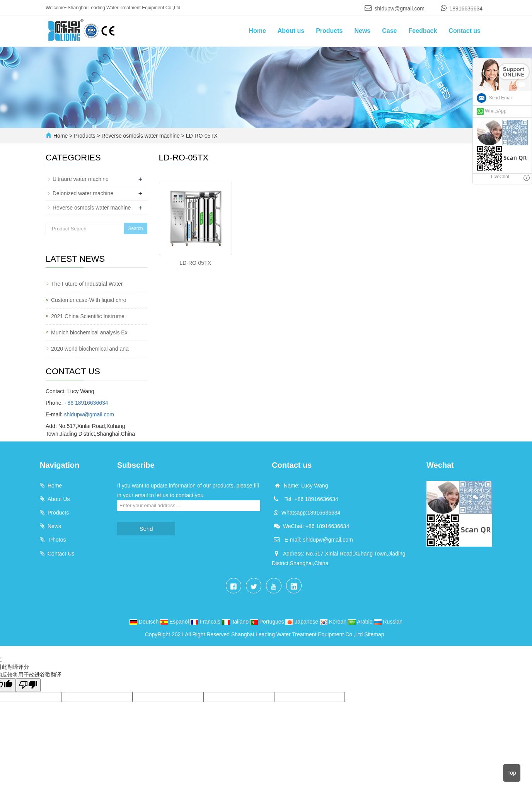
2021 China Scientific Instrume (88, 316)
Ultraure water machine (81, 179)
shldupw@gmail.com (400, 9)
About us (291, 31)
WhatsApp (492, 111)
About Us (59, 499)
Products (329, 31)
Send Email (495, 98)
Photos (57, 540)
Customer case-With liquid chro (89, 300)
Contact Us (61, 554)
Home (257, 31)
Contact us (465, 31)
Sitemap (374, 634)
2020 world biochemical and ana (90, 349)
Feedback (423, 31)
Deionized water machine (83, 193)
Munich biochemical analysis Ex (89, 332)
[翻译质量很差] (28, 685)
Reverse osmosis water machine (141, 136)
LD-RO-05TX (201, 136)
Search (135, 228)
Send (146, 529)
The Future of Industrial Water (87, 284)
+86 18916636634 (86, 403)
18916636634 (466, 9)
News (362, 31)
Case (389, 31)
